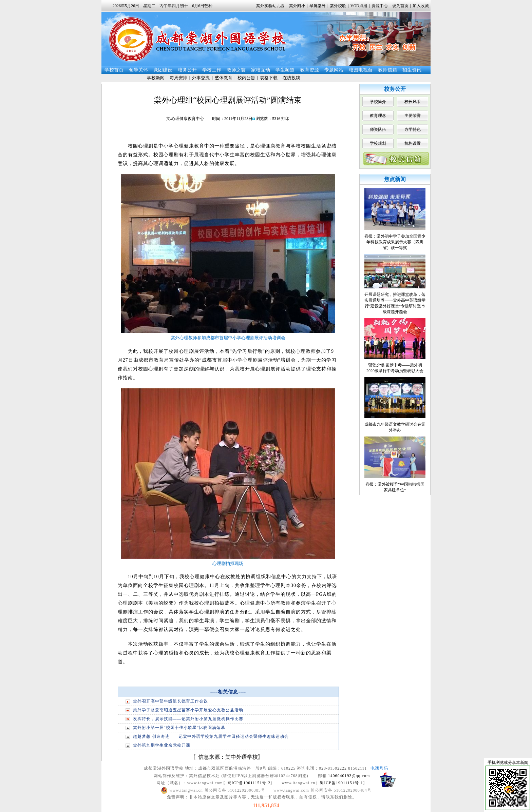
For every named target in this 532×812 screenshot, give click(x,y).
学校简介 (378, 102)
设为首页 (400, 6)
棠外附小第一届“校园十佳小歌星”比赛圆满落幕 (179, 728)
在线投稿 (291, 78)
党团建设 (163, 70)
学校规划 (378, 143)
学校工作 (212, 70)
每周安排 (178, 78)
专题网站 (334, 70)
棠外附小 (297, 6)
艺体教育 (224, 78)
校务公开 (187, 70)
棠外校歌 (338, 6)
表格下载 (269, 78)
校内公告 (246, 78)
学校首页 (114, 70)
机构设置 (413, 143)
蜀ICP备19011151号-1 (341, 783)
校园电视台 (361, 70)
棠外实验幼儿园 (270, 6)
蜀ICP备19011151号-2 (249, 783)
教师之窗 (236, 70)
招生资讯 (412, 70)
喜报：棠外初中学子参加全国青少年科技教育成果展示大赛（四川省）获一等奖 (395, 242)
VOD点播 (359, 6)
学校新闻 (156, 78)
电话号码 (379, 768)
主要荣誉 (413, 116)
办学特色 (413, 129)
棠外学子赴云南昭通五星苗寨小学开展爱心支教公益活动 (188, 710)
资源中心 (380, 6)
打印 (285, 119)
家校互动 (261, 70)
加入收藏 (421, 6)
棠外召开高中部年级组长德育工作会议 (170, 701)
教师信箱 (387, 70)
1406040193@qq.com (349, 776)
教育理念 (378, 116)
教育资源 (309, 70)
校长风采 (413, 102)
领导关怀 (138, 70)
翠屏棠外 (318, 6)
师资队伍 (378, 129)
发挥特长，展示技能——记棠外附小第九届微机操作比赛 (188, 719)
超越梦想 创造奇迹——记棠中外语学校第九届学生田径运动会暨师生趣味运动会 (211, 736)
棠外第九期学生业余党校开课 (162, 745)
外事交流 (201, 78)
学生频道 (285, 70)
